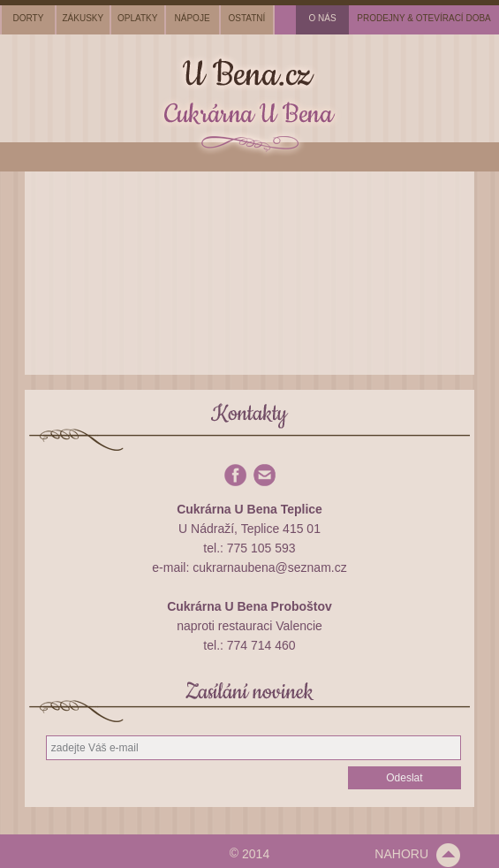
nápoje (193, 18)
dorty (29, 18)
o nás (323, 18)
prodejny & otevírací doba (424, 18)
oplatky (137, 18)
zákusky (83, 18)
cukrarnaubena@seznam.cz (270, 567)
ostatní (247, 18)
